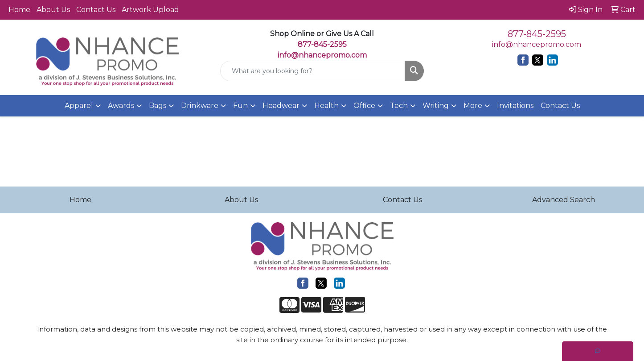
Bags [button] (158, 106)
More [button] (473, 106)
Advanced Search (564, 200)
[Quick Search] (313, 71)
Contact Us (96, 10)
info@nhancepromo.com (322, 55)
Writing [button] (436, 106)
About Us (53, 10)
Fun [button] (240, 106)
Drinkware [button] (200, 106)
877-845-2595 (537, 34)
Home (19, 10)
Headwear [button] (281, 106)
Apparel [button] (79, 106)
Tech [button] (399, 106)
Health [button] (326, 106)
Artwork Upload (150, 10)
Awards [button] (121, 106)
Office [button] (364, 106)
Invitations (515, 106)
